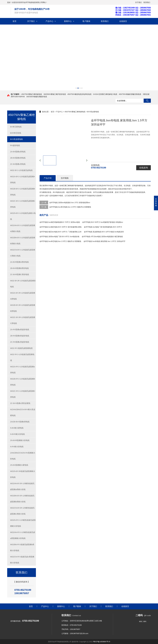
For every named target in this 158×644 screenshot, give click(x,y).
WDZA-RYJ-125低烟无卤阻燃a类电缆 (23, 370)
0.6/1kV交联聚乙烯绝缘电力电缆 (105, 94)
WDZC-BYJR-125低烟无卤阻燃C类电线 (23, 320)
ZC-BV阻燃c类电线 (18, 164)
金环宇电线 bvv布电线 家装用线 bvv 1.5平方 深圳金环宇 (104, 241)
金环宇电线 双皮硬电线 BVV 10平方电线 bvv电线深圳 (104, 232)
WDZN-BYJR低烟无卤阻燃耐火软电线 (23, 474)
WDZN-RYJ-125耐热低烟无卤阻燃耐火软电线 (23, 523)
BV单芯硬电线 (16, 127)
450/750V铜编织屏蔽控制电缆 (130, 94)
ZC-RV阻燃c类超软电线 (20, 342)
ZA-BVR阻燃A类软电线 (19, 262)
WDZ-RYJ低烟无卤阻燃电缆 (21, 348)
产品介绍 (48, 178)
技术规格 (65, 178)
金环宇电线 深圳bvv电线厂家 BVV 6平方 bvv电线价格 (59, 237)
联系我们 (147, 2)
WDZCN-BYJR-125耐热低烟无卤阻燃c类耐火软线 (22, 511)
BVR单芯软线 (16, 133)
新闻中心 (68, 21)
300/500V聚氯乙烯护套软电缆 (55, 94)
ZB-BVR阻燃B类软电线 (19, 268)
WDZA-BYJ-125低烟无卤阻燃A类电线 (23, 179)
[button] (76, 88)
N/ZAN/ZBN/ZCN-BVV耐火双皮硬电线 (23, 412)
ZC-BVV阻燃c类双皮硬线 (20, 403)
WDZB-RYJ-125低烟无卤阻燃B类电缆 (23, 382)
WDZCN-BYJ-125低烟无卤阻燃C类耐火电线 (23, 253)
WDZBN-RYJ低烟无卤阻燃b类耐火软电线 (22, 547)
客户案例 (86, 21)
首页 (14, 21)
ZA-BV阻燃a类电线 (18, 152)
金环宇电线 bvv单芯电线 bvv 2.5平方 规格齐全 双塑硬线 (70, 207)
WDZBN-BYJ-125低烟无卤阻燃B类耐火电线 (23, 241)
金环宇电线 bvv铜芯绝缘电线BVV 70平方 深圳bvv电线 (60, 222)
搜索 (147, 101)
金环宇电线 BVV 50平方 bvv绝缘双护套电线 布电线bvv (103, 222)
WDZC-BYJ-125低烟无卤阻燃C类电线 (23, 204)
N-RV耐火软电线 (17, 447)
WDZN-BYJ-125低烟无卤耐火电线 (23, 216)
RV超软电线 (15, 145)
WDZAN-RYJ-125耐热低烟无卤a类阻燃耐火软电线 (23, 535)
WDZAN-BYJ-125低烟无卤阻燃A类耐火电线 (23, 228)
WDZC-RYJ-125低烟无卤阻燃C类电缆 (23, 394)
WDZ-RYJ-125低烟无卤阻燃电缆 (22, 357)
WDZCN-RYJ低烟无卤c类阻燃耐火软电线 (22, 560)
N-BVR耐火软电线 (17, 434)
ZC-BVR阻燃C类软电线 (20, 274)
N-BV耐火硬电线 (17, 428)
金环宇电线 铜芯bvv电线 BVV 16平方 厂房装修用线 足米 (61, 232)
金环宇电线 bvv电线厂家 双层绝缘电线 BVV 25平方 (103, 227)
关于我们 (138, 2)
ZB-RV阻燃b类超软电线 (20, 336)
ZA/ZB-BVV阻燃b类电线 (20, 422)
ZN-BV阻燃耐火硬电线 (19, 465)
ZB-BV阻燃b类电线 (18, 158)
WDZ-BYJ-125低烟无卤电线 (21, 170)
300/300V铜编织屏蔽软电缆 (37, 97)
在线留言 (123, 21)
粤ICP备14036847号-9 (102, 642)
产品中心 (49, 21)
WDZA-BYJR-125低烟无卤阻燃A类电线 (23, 296)
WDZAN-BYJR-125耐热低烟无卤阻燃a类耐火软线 (22, 486)
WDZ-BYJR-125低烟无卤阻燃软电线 (23, 284)
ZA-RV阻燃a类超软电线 (20, 329)
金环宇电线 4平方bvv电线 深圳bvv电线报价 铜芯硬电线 (102, 237)
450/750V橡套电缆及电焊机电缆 (79, 94)
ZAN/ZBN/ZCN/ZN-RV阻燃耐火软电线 (23, 456)
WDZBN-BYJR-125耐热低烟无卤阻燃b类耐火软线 (22, 499)
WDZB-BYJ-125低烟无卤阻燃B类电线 (23, 192)
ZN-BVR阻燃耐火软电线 (20, 440)
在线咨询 (144, 168)
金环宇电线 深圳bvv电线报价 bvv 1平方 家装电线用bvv (70, 203)
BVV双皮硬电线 (16, 139)
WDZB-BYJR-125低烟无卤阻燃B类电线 (23, 308)
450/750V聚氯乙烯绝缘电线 (32, 94)
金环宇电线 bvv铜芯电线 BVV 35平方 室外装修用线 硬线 (61, 227)
